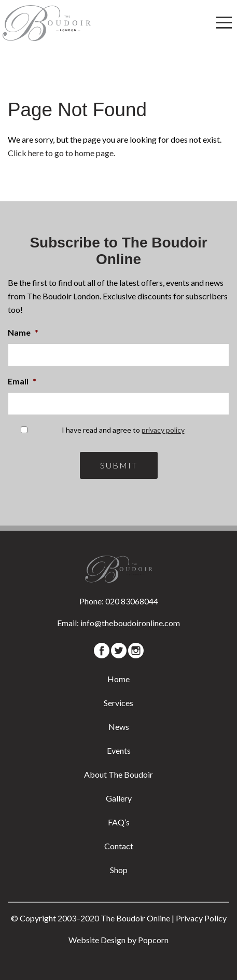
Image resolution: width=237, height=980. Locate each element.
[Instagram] (136, 651)
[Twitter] (119, 651)
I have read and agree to (123, 430)
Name (23, 332)
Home (119, 679)
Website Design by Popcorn (119, 940)
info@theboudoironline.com (130, 623)
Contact (119, 846)
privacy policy (163, 430)
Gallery (119, 798)
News (119, 727)
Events (119, 750)
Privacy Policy (201, 918)
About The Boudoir (119, 774)
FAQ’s (119, 822)
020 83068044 (132, 601)
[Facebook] (102, 651)
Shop (119, 870)
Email (22, 381)
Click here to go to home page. (61, 153)
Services (119, 703)
